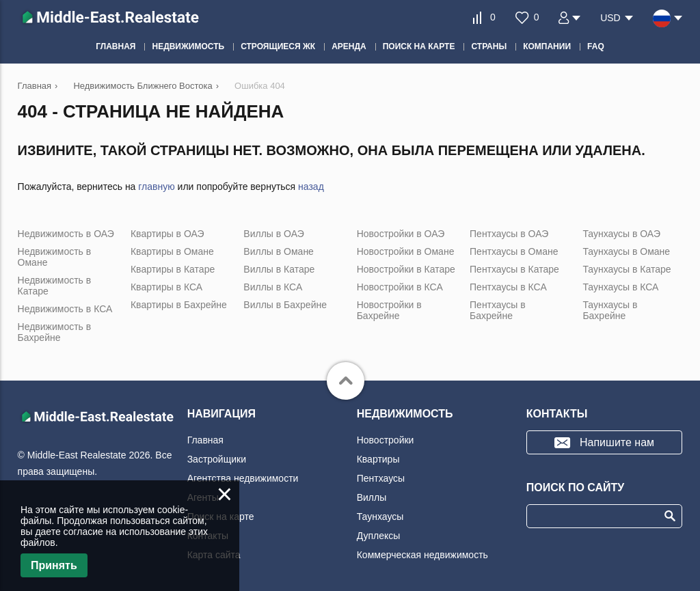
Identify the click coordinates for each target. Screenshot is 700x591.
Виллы (372, 497)
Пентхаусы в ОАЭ (509, 234)
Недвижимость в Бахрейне (55, 332)
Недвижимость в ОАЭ (66, 234)
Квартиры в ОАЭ (167, 234)
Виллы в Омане (279, 251)
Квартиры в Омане (172, 251)
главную (156, 187)
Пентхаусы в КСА (508, 287)
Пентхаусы (381, 478)
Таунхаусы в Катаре (627, 269)
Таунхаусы (380, 517)
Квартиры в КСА (166, 287)
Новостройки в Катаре (406, 269)
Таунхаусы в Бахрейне (610, 310)
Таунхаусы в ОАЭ (621, 234)
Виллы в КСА (273, 287)
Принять (54, 565)
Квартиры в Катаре (173, 269)
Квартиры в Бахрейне (179, 305)
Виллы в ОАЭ (273, 234)
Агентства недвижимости (243, 478)
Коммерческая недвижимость (422, 555)
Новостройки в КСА (400, 287)
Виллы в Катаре (279, 269)
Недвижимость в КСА (65, 309)
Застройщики (217, 459)
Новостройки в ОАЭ (401, 234)
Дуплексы (379, 536)
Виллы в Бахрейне (285, 305)
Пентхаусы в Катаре (514, 269)
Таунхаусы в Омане (626, 251)
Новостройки (386, 440)
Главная (205, 440)
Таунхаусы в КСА (620, 287)
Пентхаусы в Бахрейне (498, 310)
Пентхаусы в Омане (514, 251)
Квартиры (378, 459)
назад (311, 187)
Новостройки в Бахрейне (389, 310)
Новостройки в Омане (406, 251)
